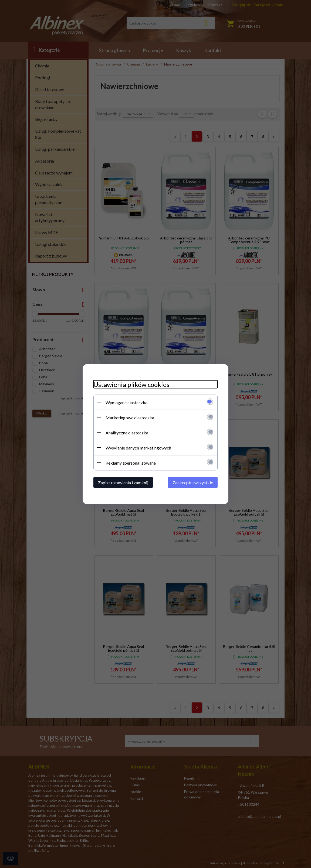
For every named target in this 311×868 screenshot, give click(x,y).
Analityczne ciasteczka (127, 432)
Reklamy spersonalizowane (131, 463)
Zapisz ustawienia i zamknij (123, 482)
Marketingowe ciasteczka (130, 417)
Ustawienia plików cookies (131, 384)
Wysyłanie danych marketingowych (138, 447)
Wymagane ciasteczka (126, 402)
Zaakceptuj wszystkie (193, 482)
